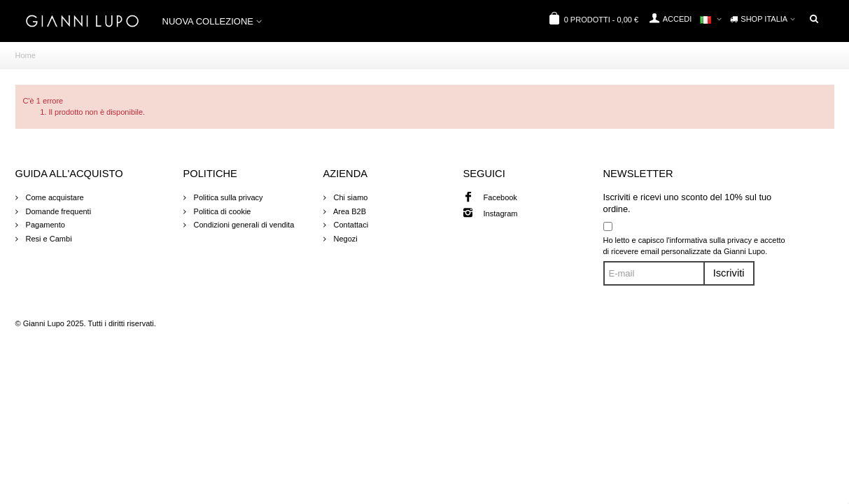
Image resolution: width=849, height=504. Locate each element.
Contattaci (350, 225)
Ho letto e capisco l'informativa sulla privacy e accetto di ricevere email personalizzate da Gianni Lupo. (694, 246)
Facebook (500, 197)
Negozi (345, 239)
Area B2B (349, 211)
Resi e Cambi (48, 239)
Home (26, 55)
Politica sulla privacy (227, 197)
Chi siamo (350, 197)
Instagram (501, 213)
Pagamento (44, 225)
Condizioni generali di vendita (243, 225)
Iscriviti (729, 273)
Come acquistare (54, 197)
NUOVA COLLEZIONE (208, 21)
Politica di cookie (222, 211)
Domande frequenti (58, 211)
